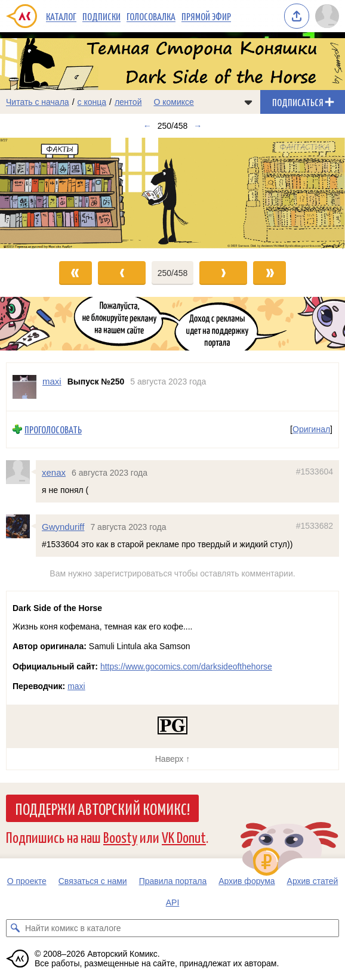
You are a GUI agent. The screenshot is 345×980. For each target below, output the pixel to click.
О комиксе (173, 102)
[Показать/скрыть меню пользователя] (327, 16)
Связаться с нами (93, 881)
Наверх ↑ (172, 759)
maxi (76, 686)
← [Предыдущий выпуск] (147, 126)
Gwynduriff (63, 527)
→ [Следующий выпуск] (198, 126)
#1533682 (315, 526)
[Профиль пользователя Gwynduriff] (21, 526)
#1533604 (315, 472)
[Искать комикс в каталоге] (15, 928)
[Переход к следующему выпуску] (172, 194)
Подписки (101, 16)
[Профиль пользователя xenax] (21, 472)
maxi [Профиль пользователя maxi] (52, 381)
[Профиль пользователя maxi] (24, 387)
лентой (128, 102)
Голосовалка (151, 16)
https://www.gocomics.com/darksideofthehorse (186, 666)
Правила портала (173, 881)
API (173, 903)
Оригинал (311, 430)
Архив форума (247, 881)
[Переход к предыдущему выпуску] (43, 194)
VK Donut (184, 837)
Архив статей (313, 881)
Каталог (61, 16)
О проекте (27, 881)
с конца (92, 102)
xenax (54, 472)
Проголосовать (53, 429)
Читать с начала (38, 102)
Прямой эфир (206, 16)
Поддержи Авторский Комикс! (102, 808)
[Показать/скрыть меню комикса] (248, 102)
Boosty (120, 837)
